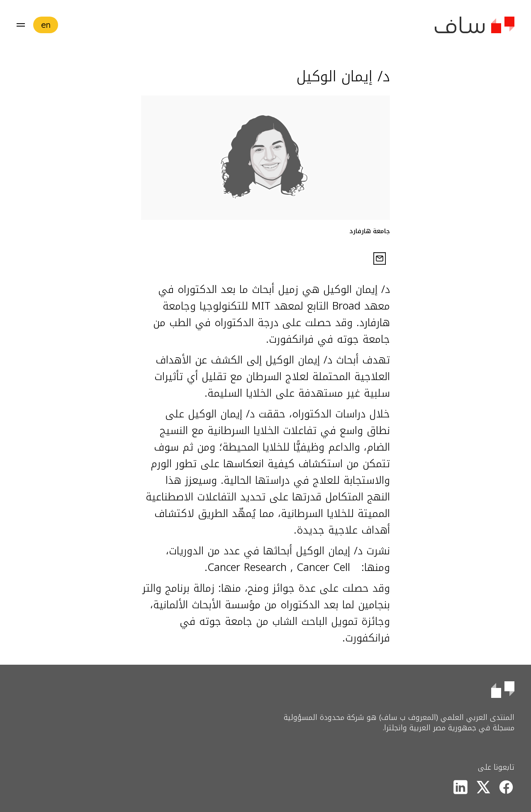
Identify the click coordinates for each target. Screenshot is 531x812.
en (46, 25)
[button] (21, 25)
